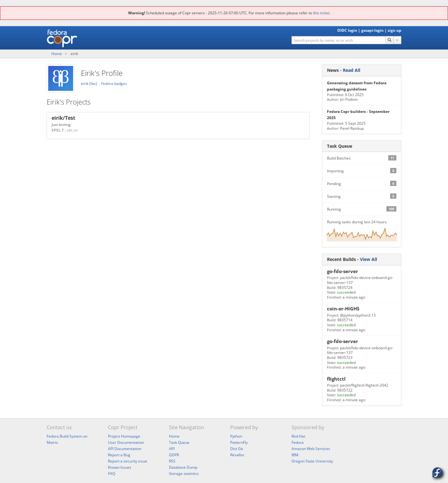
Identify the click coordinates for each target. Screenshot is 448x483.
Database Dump (183, 467)
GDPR (174, 455)
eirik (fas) (89, 84)
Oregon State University (312, 461)
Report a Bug (119, 455)
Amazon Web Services (311, 449)
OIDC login (347, 30)
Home (57, 54)
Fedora (298, 442)
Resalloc (237, 455)
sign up (394, 30)
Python (236, 436)
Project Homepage (124, 436)
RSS (172, 461)
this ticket (321, 13)
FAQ (112, 474)
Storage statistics (184, 474)
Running (362, 209)
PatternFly (239, 442)
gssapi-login (372, 30)
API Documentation (125, 449)
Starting (362, 196)
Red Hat (298, 436)
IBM (295, 455)
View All (369, 259)
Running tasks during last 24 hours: (362, 233)
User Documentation (126, 442)
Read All (352, 70)
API (172, 449)
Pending (362, 183)
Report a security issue (128, 461)
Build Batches (362, 158)
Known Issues (120, 467)
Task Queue (179, 442)
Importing (362, 171)
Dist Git (237, 449)
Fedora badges (114, 84)
